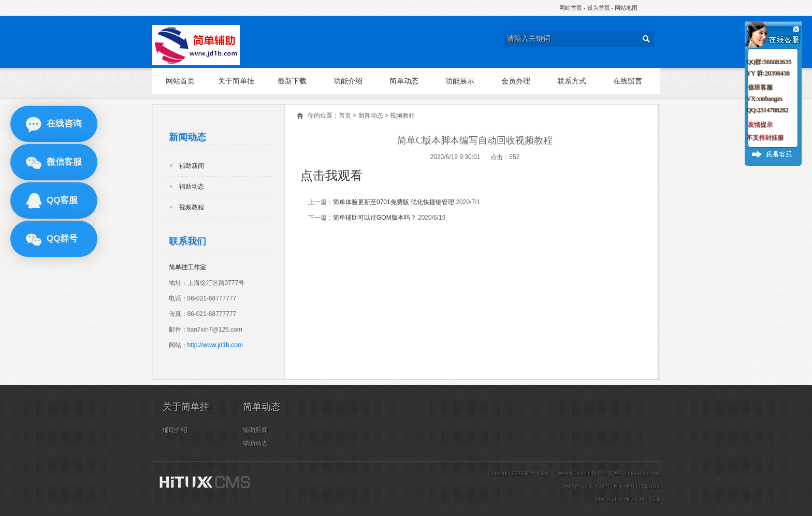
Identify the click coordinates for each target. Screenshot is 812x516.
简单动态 (404, 81)
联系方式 (572, 81)
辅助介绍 (175, 430)
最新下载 (292, 81)
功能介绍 (348, 81)
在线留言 (628, 81)
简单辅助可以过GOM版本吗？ (375, 218)
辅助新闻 (192, 166)
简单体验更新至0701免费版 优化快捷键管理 (394, 202)
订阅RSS (649, 486)
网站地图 (626, 8)
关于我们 (599, 486)
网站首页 (571, 8)
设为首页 (599, 8)
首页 (345, 116)
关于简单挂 (236, 81)
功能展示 (460, 81)
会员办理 (516, 81)
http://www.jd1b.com (215, 345)
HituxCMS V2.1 (642, 499)
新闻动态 (371, 116)
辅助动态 (192, 187)
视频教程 (402, 116)
